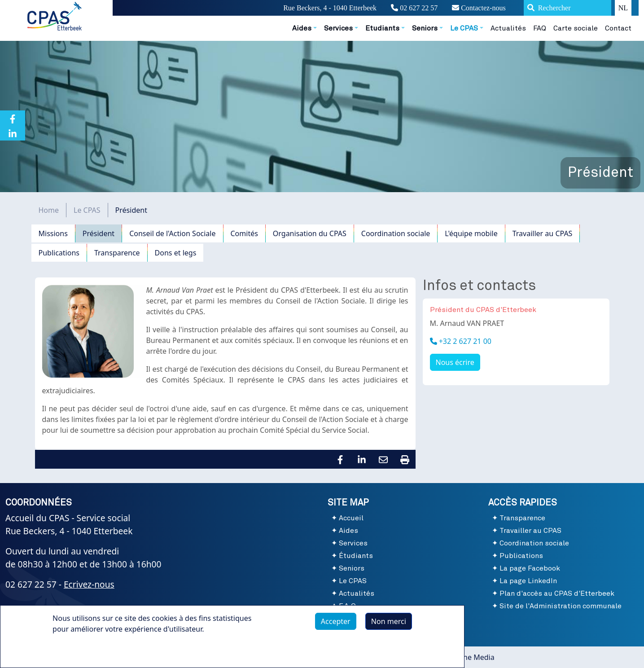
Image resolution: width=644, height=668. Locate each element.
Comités (244, 233)
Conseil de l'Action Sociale (172, 233)
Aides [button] (302, 28)
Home (49, 210)
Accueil (351, 518)
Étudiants (356, 556)
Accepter (336, 621)
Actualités (508, 28)
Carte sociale (576, 28)
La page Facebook (530, 568)
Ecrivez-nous (89, 584)
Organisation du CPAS (310, 233)
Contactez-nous (479, 8)
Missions (53, 233)
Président (99, 233)
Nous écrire (455, 362)
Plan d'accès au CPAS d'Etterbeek (557, 593)
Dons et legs (176, 253)
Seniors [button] (425, 28)
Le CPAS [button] (464, 28)
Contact (618, 28)
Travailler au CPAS (543, 233)
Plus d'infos (81, 650)
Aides (348, 531)
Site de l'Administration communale (561, 606)
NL (623, 8)
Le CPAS (87, 210)
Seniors (352, 568)
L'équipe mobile (471, 233)
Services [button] (338, 28)
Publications (59, 253)
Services (353, 543)
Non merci (389, 621)
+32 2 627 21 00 (464, 341)
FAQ (540, 28)
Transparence (117, 253)
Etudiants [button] (382, 28)
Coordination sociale (396, 233)
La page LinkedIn (528, 581)
